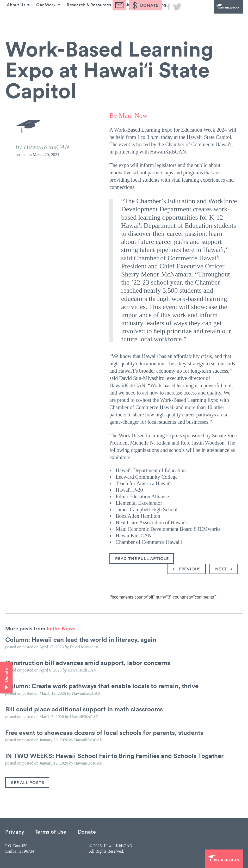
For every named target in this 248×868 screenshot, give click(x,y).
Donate (87, 831)
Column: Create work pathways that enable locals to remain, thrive (109, 686)
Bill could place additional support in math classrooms (89, 709)
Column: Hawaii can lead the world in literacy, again (86, 639)
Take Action (133, 20)
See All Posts (28, 783)
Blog (161, 20)
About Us (13, 20)
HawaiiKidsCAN (214, 14)
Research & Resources (87, 20)
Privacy (15, 831)
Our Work (44, 20)
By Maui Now (129, 116)
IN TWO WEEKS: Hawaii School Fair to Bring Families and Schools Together (122, 755)
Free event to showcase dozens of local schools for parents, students (111, 732)
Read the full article (142, 558)
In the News (61, 628)
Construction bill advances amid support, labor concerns (94, 662)
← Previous (187, 569)
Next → (224, 569)
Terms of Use (51, 831)
